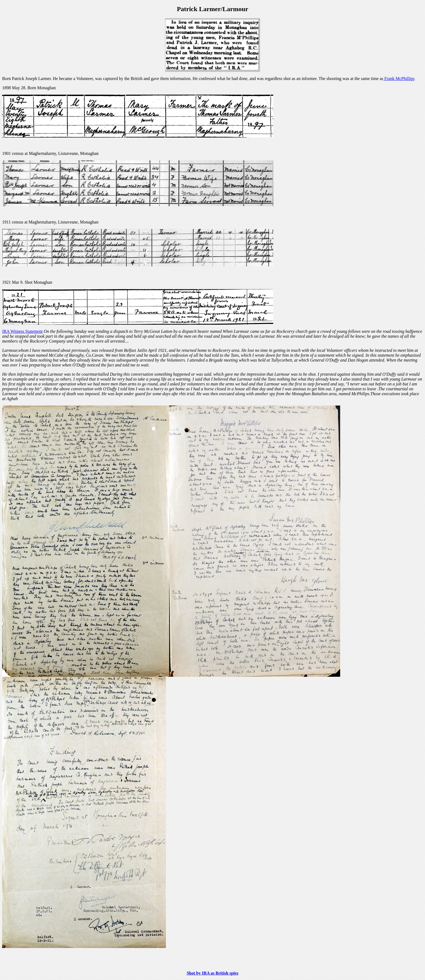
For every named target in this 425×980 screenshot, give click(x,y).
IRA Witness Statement (22, 331)
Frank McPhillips (399, 79)
